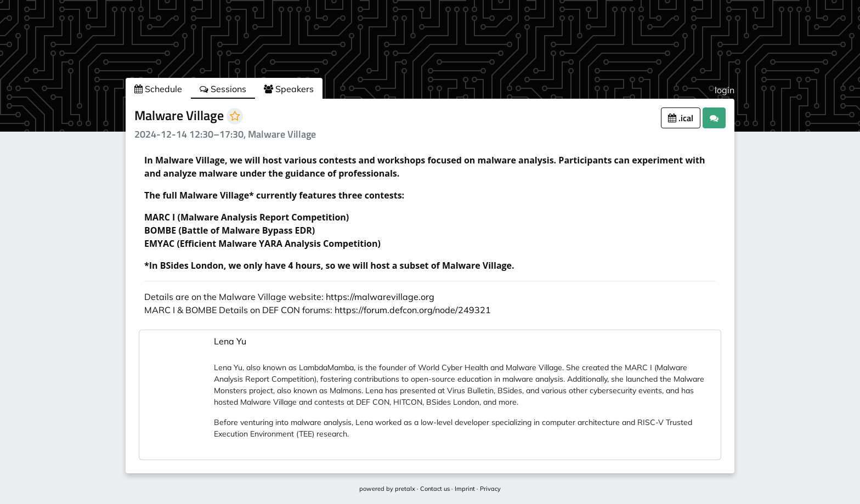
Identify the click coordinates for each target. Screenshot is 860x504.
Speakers (289, 89)
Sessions (223, 89)
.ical (681, 118)
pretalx (405, 489)
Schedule (158, 89)
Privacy (490, 489)
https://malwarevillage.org (380, 297)
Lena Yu (230, 341)
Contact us (435, 489)
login (725, 90)
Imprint (465, 489)
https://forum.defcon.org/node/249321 (413, 310)
